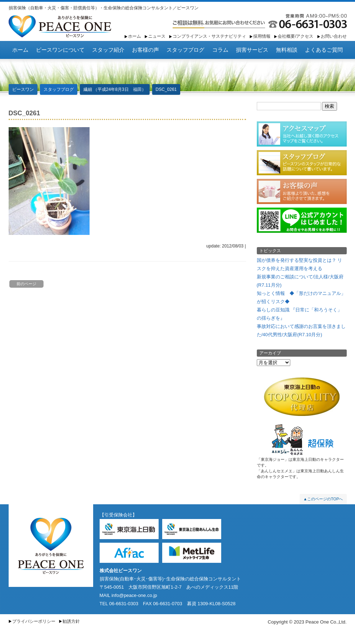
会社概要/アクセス (295, 36)
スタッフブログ (185, 50)
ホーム (135, 36)
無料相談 (287, 50)
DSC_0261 (166, 89)
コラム (220, 50)
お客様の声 (145, 50)
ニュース (157, 36)
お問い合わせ (334, 36)
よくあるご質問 (324, 50)
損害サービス (252, 50)
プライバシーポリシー (34, 621)
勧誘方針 (71, 621)
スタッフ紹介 (108, 50)
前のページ (26, 284)
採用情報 (262, 36)
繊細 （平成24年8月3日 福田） (115, 89)
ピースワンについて (60, 50)
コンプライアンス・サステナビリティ (209, 36)
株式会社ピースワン (121, 571)
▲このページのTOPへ (323, 499)
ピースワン (60, 26)
